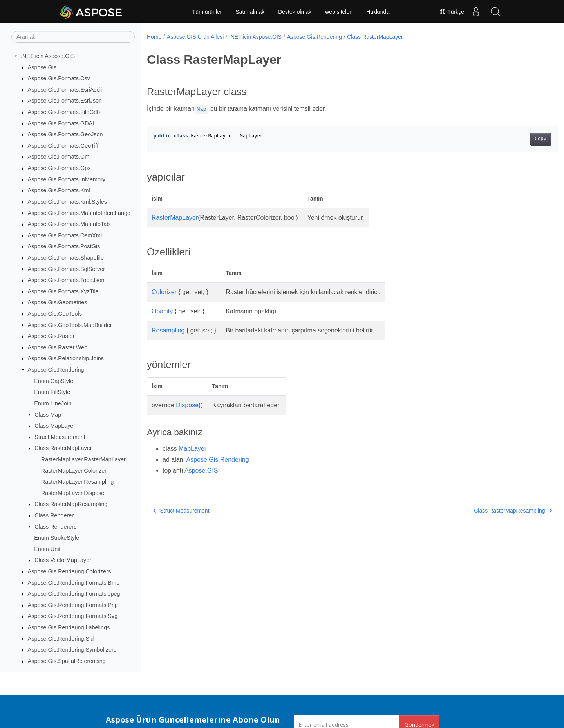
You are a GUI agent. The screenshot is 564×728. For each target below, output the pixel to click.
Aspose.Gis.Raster (51, 336)
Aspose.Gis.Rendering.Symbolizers (72, 650)
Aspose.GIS (201, 471)
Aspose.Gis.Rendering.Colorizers (70, 571)
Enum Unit (47, 549)
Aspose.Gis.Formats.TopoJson (66, 280)
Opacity (162, 311)
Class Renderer (54, 515)
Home (154, 37)
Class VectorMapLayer (63, 560)
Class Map (48, 415)
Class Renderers (55, 527)
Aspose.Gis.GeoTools (55, 314)
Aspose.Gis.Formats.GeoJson (65, 134)
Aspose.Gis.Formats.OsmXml (65, 235)
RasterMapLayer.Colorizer (74, 471)
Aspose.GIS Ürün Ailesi (195, 37)
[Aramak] (73, 37)
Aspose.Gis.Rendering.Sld (61, 639)
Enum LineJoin (53, 403)
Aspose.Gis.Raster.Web (58, 347)
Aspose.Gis (42, 67)
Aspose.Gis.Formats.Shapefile (66, 258)
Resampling (168, 330)
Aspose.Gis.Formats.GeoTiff (63, 146)
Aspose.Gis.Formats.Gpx (59, 168)
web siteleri (339, 12)
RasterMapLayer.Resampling (78, 482)
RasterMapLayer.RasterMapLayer (83, 459)
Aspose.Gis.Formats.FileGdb (64, 112)
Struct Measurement (60, 437)
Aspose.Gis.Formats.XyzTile (63, 291)
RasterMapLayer (175, 218)
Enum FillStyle (52, 392)
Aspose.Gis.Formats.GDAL (62, 123)
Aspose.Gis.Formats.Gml (59, 157)
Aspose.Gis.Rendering (56, 370)
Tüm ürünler (207, 12)
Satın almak (250, 12)
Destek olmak (295, 12)
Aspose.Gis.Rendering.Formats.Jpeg (74, 594)
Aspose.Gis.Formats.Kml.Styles (67, 202)
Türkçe (452, 12)
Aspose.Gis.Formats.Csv (59, 78)
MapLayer (193, 449)
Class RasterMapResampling (71, 504)
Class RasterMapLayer (63, 448)
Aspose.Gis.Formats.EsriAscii (65, 90)
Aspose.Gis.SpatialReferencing (67, 661)
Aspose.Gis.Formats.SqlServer (67, 269)
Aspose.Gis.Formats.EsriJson (65, 101)
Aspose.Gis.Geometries (58, 302)
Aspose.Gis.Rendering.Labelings (69, 627)
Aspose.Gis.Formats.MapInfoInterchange (79, 213)
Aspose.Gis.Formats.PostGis (64, 246)
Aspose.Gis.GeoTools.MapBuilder (70, 325)
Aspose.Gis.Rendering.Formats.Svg (73, 616)
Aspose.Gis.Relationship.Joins (66, 358)
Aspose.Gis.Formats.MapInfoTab (69, 224)
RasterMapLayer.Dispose (73, 493)
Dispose (187, 405)
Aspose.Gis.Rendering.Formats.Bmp (74, 583)
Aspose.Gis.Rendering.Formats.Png (73, 605)
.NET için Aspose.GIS (48, 56)
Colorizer (164, 292)
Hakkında (378, 12)
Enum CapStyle (54, 381)
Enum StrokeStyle (57, 538)
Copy (512, 139)
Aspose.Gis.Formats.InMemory (67, 179)
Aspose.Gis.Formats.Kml (59, 190)
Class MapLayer (55, 426)
